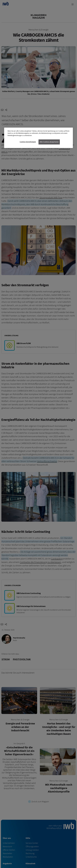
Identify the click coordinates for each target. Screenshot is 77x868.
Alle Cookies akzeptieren (49, 142)
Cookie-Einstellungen (28, 142)
